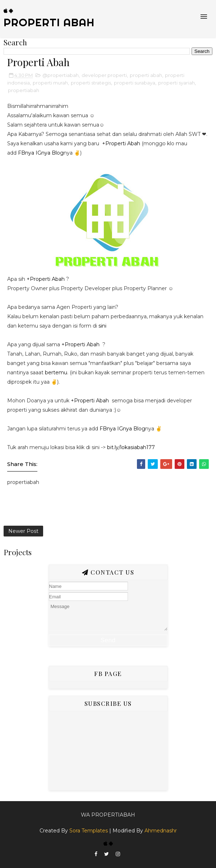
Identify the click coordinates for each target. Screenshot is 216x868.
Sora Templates (89, 831)
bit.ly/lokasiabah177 (131, 447)
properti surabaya (135, 83)
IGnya (43, 153)
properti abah (146, 75)
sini (103, 326)
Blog (58, 153)
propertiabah (24, 90)
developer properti (104, 75)
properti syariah (176, 83)
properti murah (50, 83)
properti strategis (91, 83)
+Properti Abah (121, 143)
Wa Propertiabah (108, 815)
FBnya (26, 153)
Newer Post (23, 531)
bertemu (56, 373)
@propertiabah (61, 75)
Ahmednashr (161, 831)
